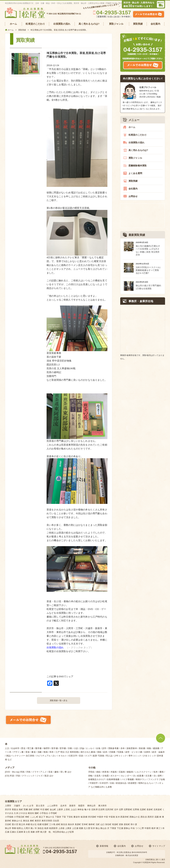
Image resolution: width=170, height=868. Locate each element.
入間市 (8, 806)
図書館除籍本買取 (138, 166)
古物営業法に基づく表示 (155, 860)
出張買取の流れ (55, 647)
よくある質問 (135, 173)
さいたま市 (28, 806)
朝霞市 (81, 806)
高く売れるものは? (138, 150)
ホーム (132, 127)
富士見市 (40, 806)
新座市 (72, 806)
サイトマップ (159, 846)
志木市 (63, 806)
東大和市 (103, 806)
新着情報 (104, 846)
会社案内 (133, 189)
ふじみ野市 (53, 806)
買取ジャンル (135, 158)
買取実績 (133, 181)
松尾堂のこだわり (138, 135)
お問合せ (133, 196)
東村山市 (91, 806)
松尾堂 (146, 862)
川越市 (17, 806)
